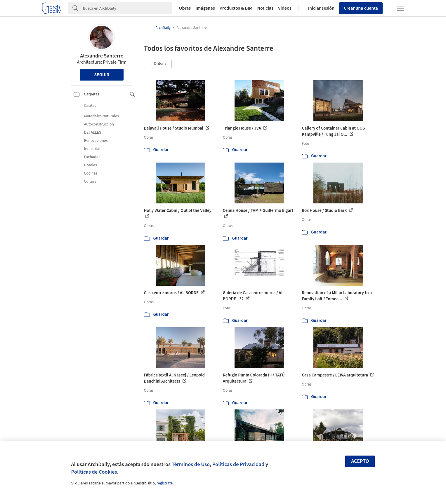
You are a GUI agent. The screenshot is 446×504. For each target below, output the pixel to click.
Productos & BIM (236, 8)
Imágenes (205, 8)
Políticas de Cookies (94, 472)
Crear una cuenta (361, 8)
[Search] (127, 8)
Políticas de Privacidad (238, 464)
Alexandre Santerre (102, 56)
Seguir (102, 75)
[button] (158, 64)
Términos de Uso (191, 464)
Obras (185, 8)
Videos (285, 8)
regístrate (165, 483)
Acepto (360, 461)
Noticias (265, 8)
